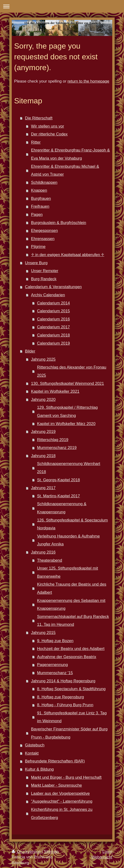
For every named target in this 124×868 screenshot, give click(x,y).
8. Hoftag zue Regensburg (61, 697)
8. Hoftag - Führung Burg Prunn (65, 705)
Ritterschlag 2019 (53, 440)
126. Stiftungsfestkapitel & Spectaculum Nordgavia (73, 524)
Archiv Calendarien (48, 295)
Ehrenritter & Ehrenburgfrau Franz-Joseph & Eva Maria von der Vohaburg (70, 154)
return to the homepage (88, 81)
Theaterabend (50, 560)
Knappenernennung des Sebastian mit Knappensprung (71, 605)
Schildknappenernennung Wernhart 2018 (69, 468)
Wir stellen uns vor (48, 126)
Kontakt (32, 753)
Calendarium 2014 (54, 303)
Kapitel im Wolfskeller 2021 (55, 391)
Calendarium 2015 (54, 311)
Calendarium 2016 (54, 319)
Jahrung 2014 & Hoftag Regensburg (63, 681)
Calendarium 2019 (54, 343)
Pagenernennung (53, 665)
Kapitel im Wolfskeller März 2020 (66, 424)
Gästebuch (35, 745)
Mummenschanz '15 (55, 673)
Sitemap (51, 852)
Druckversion (27, 852)
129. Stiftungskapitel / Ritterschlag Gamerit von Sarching (68, 412)
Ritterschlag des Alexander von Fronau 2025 (72, 371)
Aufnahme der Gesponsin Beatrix (67, 657)
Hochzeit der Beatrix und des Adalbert (71, 649)
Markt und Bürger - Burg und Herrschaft (66, 777)
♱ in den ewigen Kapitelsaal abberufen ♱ (68, 255)
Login (107, 852)
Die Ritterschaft (39, 118)
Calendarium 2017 (54, 327)
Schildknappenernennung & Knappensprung (62, 508)
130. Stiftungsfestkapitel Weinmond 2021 (68, 384)
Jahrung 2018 (43, 456)
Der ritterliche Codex (49, 134)
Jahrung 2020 (43, 400)
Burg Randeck (44, 279)
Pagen (37, 215)
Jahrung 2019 (43, 432)
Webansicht (102, 857)
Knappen (39, 190)
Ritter (36, 142)
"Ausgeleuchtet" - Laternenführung (62, 801)
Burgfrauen (41, 199)
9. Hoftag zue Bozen (55, 641)
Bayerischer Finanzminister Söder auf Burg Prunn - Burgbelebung (69, 733)
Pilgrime (38, 247)
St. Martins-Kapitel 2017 (59, 496)
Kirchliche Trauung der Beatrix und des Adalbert (72, 588)
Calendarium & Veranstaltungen (53, 287)
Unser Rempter (45, 271)
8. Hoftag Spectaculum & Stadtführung (71, 689)
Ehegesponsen (45, 231)
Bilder (30, 351)
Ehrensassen (43, 239)
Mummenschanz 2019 (57, 448)
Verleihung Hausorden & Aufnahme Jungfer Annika (68, 540)
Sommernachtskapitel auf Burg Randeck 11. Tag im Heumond (73, 621)
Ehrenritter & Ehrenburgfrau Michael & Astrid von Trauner (65, 171)
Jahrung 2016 (43, 552)
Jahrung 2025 (43, 359)
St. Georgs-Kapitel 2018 (59, 480)
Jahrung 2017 (43, 488)
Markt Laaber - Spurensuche (57, 785)
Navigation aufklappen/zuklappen (62, 6)
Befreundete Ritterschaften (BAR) (55, 761)
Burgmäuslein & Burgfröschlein (59, 223)
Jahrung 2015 (43, 633)
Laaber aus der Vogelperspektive (60, 793)
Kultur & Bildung (39, 769)
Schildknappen (44, 182)
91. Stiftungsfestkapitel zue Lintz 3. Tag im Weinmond (72, 717)
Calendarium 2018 (54, 335)
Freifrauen (40, 206)
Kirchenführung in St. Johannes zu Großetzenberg (62, 814)
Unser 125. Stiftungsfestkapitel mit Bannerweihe (68, 572)
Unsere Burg (36, 263)
